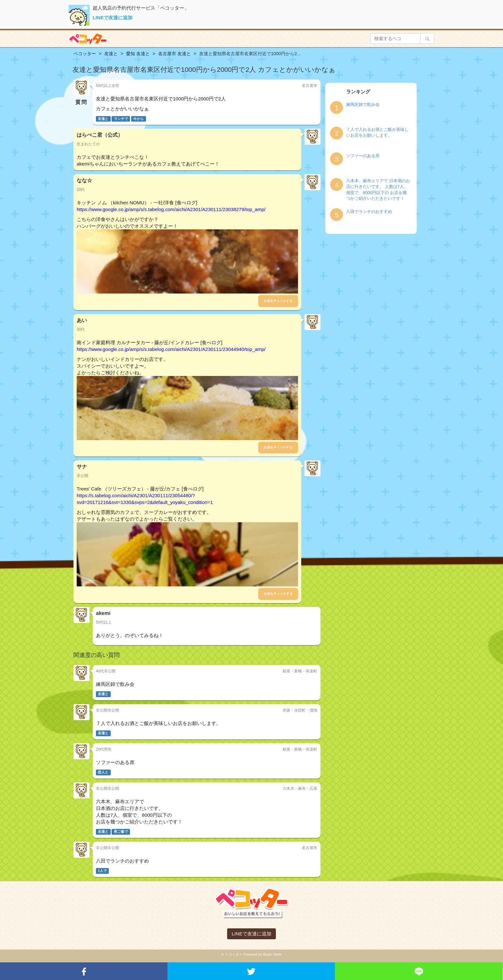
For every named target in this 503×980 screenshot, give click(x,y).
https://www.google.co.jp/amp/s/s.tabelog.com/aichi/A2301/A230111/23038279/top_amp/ (171, 209)
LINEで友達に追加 (113, 17)
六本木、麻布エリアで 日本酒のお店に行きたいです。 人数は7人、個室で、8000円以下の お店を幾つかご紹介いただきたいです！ (378, 190)
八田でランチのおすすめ (369, 212)
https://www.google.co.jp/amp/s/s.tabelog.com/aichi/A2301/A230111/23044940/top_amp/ (171, 349)
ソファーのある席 (363, 156)
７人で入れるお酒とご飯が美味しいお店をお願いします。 (377, 132)
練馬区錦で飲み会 (363, 104)
